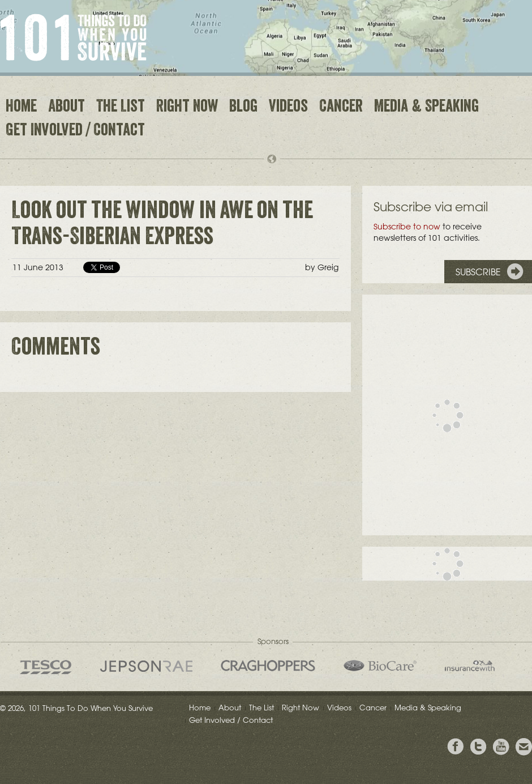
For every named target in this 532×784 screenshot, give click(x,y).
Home (21, 108)
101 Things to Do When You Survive (73, 37)
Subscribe (478, 272)
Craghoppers (268, 666)
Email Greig (524, 747)
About (66, 108)
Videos (288, 108)
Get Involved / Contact (75, 131)
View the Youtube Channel (501, 747)
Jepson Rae (146, 666)
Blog (243, 108)
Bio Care (380, 666)
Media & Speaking (426, 108)
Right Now (187, 108)
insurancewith (470, 666)
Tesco (46, 667)
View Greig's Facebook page (456, 747)
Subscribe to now (407, 227)
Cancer (341, 108)
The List (121, 108)
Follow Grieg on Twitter (478, 747)
